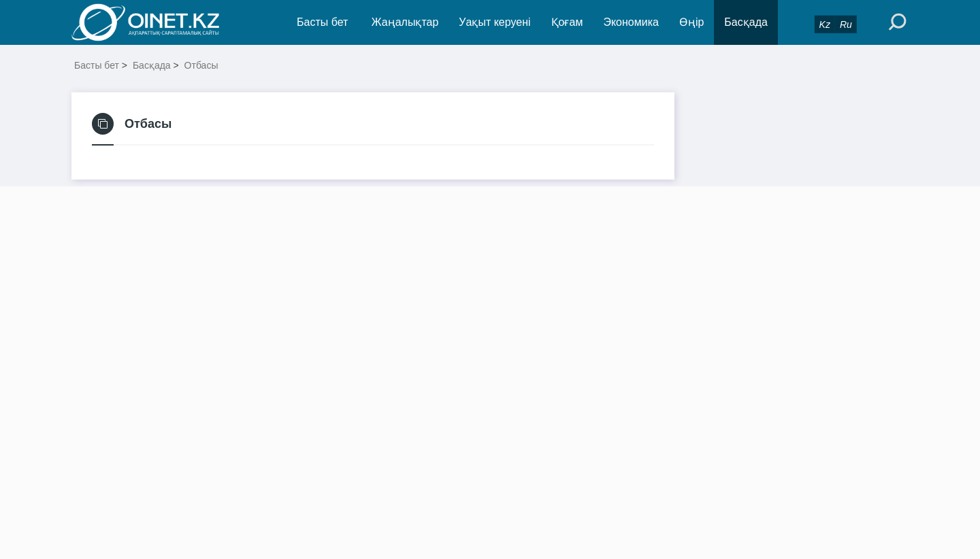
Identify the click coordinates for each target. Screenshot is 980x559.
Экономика (631, 22)
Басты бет (322, 22)
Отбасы (201, 65)
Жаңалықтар (405, 22)
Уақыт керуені (494, 22)
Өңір (691, 22)
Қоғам (567, 22)
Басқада (746, 22)
